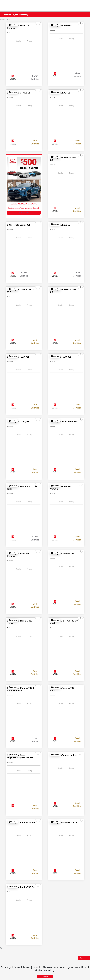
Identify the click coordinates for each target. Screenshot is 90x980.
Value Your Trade (24, 213)
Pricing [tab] (30, 41)
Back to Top (84, 958)
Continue (45, 976)
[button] (13, 25)
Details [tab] (18, 41)
